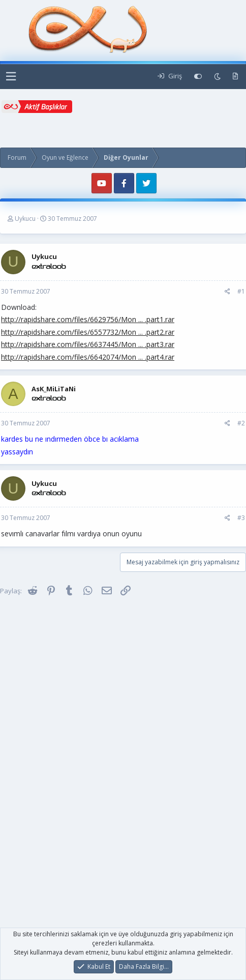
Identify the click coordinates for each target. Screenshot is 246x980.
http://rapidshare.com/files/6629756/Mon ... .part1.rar (88, 319)
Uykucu (25, 219)
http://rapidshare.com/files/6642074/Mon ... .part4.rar (88, 357)
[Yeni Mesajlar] (235, 76)
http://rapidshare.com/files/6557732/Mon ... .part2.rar (88, 332)
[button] (11, 77)
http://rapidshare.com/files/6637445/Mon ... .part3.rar (88, 344)
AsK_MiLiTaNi (54, 389)
